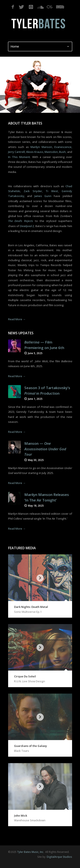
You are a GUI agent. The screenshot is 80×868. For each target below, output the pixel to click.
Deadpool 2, (27, 226)
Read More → (17, 319)
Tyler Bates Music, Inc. (31, 852)
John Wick (21, 816)
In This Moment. (19, 157)
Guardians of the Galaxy (31, 746)
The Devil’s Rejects (21, 221)
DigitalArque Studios (59, 857)
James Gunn (43, 196)
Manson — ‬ (45, 449)
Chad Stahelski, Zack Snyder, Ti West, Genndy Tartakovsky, (40, 191)
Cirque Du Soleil (25, 676)
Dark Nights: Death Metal (31, 607)
